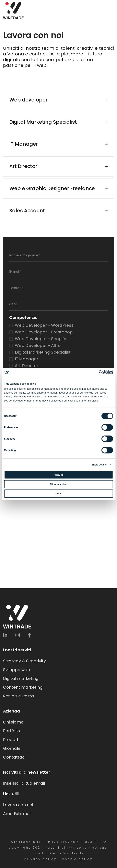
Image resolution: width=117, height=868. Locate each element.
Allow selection (58, 484)
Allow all (58, 475)
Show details (99, 465)
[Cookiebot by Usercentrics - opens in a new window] (95, 372)
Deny (58, 494)
